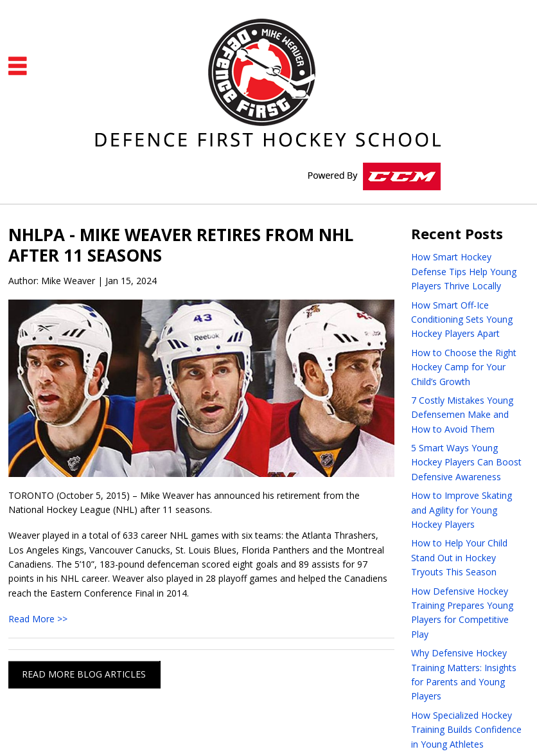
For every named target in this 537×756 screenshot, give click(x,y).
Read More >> (38, 619)
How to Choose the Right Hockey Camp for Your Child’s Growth (464, 367)
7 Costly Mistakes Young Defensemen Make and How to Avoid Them (462, 415)
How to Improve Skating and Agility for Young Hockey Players (462, 510)
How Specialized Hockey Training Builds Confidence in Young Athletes (466, 730)
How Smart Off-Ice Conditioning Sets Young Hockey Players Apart (462, 319)
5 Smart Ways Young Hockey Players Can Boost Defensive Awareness (466, 462)
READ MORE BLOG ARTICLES (84, 674)
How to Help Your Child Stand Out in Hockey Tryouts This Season (459, 557)
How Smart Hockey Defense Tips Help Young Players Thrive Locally (464, 271)
